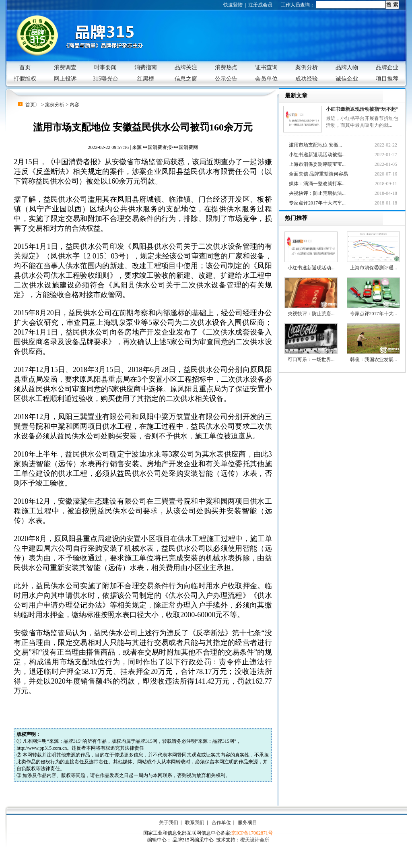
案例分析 (55, 105)
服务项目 (247, 823)
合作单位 (221, 823)
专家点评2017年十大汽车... (317, 203)
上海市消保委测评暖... (373, 251)
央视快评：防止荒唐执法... (317, 193)
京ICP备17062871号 (252, 833)
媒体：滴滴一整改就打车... (317, 184)
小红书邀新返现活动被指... (317, 155)
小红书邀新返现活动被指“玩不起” (362, 109)
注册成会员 (260, 5)
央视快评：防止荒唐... (311, 297)
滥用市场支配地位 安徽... (315, 145)
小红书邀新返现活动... (311, 251)
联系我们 (195, 823)
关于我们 (169, 823)
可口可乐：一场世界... (311, 343)
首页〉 (33, 105)
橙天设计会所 (255, 840)
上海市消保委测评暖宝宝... (317, 164)
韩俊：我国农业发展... (373, 343)
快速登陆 (233, 5)
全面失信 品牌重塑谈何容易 (318, 174)
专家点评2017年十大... (373, 297)
